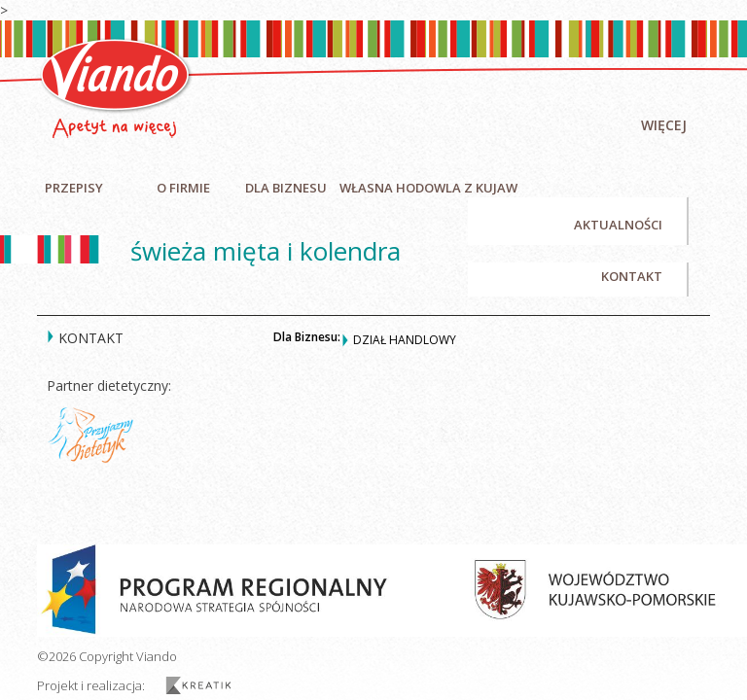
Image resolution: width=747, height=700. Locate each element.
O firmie (183, 188)
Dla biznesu (286, 188)
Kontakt (632, 276)
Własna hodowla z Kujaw (428, 188)
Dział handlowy (405, 340)
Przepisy (74, 188)
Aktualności (618, 225)
